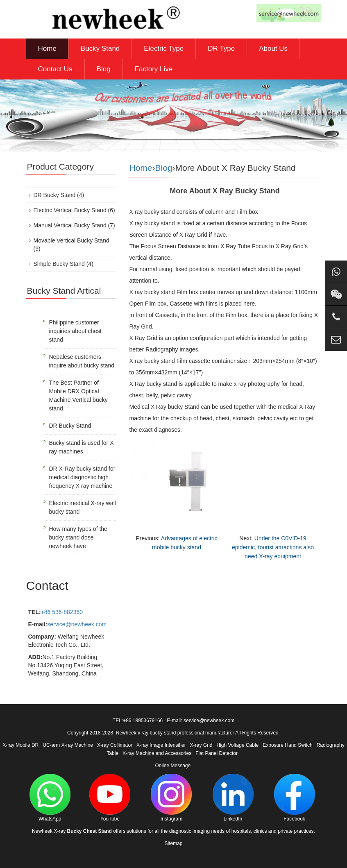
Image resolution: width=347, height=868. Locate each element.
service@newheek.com (77, 624)
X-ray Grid (201, 745)
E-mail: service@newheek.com (201, 721)
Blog (104, 69)
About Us (273, 49)
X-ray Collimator (115, 745)
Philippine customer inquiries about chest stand (75, 331)
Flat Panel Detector (217, 753)
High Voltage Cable (238, 745)
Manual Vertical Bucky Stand (70, 225)
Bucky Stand (100, 49)
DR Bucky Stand (55, 195)
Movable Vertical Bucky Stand (71, 240)
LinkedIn (233, 798)
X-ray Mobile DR (20, 745)
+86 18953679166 (143, 721)
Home (47, 49)
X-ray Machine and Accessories (157, 753)
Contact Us (55, 69)
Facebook (295, 798)
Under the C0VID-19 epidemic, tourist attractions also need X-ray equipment (273, 547)
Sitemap (173, 843)
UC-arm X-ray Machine (68, 745)
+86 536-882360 (62, 612)
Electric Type (164, 49)
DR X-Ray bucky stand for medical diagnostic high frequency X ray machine (82, 477)
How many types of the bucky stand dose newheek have (78, 537)
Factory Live (154, 69)
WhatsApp (50, 798)
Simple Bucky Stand (59, 264)
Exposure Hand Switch (287, 745)
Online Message (173, 766)
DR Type (221, 49)
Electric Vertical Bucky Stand (70, 210)
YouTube (110, 798)
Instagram (171, 798)
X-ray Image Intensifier (161, 745)
